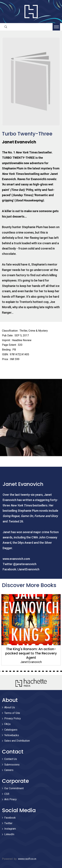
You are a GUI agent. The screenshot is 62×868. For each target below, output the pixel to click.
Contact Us (11, 759)
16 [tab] (7, 671)
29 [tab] (54, 671)
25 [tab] (39, 671)
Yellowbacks (12, 735)
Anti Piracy (10, 799)
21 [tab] (25, 671)
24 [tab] (36, 671)
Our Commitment (14, 788)
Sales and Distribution (17, 741)
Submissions (12, 765)
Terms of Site (12, 713)
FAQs (7, 724)
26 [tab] (43, 671)
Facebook (10, 818)
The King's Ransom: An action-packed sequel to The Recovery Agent (31, 653)
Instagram (10, 829)
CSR (7, 794)
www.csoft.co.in (27, 859)
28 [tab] (50, 671)
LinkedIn (9, 834)
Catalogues (11, 730)
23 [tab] (32, 671)
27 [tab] (47, 671)
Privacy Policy (13, 718)
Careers (9, 770)
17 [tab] (10, 671)
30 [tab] (58, 671)
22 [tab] (28, 671)
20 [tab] (21, 671)
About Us (10, 707)
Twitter (8, 823)
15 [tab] (3, 671)
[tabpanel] (31, 630)
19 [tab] (18, 671)
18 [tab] (14, 671)
